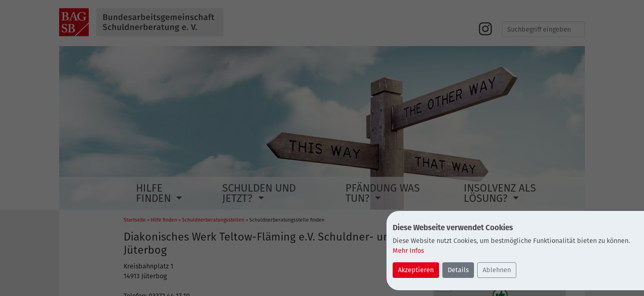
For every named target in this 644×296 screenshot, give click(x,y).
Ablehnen (497, 270)
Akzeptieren (416, 270)
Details (458, 270)
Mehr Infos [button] (408, 251)
